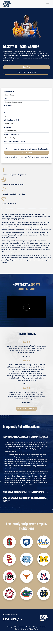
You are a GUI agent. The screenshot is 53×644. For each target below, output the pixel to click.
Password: (8, 106)
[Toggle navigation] (48, 4)
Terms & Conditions (21, 629)
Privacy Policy (33, 629)
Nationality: (8, 127)
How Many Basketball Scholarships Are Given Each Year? (26, 437)
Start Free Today (27, 72)
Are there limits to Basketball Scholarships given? (23, 492)
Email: (6, 99)
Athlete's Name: (9, 91)
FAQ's (27, 67)
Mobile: (6, 113)
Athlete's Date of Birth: (12, 120)
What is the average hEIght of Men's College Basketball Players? (25, 499)
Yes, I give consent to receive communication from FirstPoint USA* (27, 149)
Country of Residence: (12, 134)
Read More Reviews (27, 409)
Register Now (27, 153)
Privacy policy (19, 159)
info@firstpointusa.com (10, 614)
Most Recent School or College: (15, 142)
